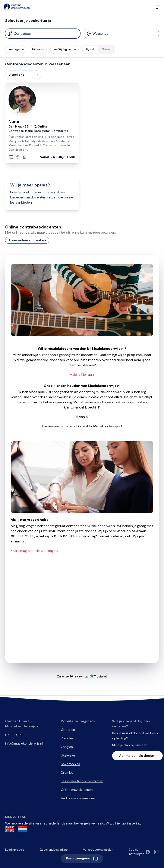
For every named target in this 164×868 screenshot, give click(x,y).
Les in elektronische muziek (82, 781)
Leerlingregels (15, 850)
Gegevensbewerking (54, 850)
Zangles (67, 747)
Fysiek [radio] (91, 49)
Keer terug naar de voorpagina (34, 551)
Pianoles (67, 738)
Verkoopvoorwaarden (78, 798)
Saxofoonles (70, 764)
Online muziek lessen (77, 790)
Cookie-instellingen (136, 852)
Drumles (67, 773)
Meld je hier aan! (82, 375)
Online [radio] (106, 49)
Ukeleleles (68, 755)
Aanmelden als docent (137, 756)
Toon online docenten (27, 240)
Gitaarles (68, 730)
